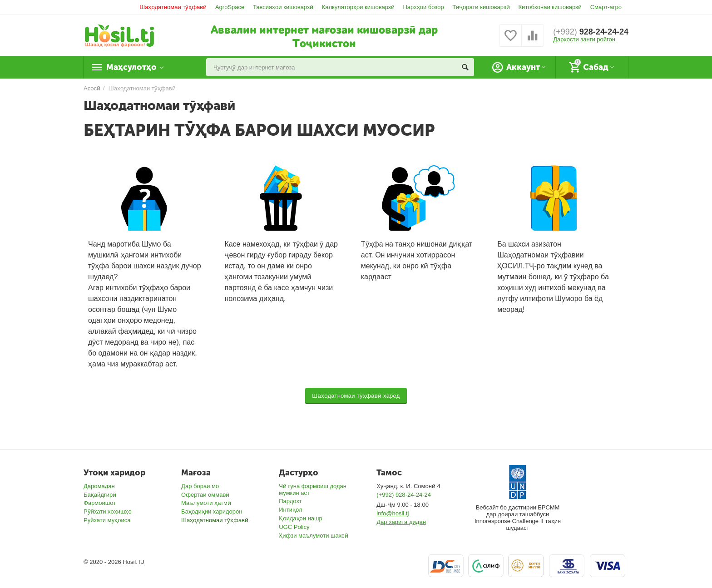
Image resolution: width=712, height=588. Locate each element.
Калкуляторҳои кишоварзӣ (358, 7)
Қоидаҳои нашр (301, 518)
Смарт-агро (606, 7)
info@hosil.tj (393, 513)
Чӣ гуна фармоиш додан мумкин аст (313, 489)
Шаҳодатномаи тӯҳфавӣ (173, 7)
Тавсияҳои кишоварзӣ (283, 7)
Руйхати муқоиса (107, 520)
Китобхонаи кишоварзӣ (550, 7)
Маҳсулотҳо (131, 67)
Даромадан (99, 486)
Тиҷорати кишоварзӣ (481, 7)
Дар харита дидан (401, 522)
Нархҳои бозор (423, 7)
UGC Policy (294, 527)
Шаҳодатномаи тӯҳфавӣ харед (356, 396)
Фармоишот (100, 503)
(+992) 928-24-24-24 (404, 495)
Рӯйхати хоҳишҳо (108, 511)
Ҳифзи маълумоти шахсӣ (313, 536)
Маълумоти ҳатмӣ (206, 503)
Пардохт (290, 501)
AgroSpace (230, 7)
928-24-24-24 (591, 32)
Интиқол (290, 510)
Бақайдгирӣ (100, 495)
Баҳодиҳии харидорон (212, 511)
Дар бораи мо (200, 486)
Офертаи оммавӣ (205, 495)
